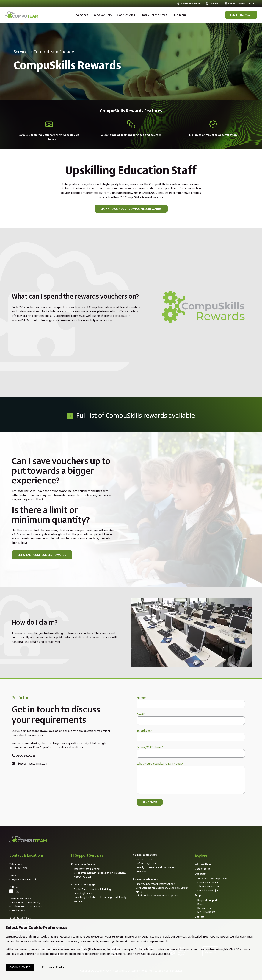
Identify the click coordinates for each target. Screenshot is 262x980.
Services (82, 15)
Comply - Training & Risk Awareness (156, 867)
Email (141, 714)
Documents (204, 908)
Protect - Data (144, 859)
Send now (150, 802)
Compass (213, 4)
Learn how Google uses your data (148, 954)
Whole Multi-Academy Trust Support (157, 896)
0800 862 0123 (24, 756)
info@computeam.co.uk (29, 764)
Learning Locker (189, 4)
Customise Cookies (54, 967)
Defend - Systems (146, 863)
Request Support (207, 900)
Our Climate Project (209, 890)
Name (141, 698)
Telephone (144, 731)
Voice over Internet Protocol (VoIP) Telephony (100, 873)
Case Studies (126, 15)
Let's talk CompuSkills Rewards (42, 555)
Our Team (179, 15)
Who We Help (103, 15)
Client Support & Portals (240, 4)
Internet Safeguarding (87, 869)
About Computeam (208, 886)
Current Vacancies (208, 882)
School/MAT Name (150, 747)
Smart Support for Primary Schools (156, 884)
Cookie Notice (219, 937)
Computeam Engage (54, 52)
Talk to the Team (241, 15)
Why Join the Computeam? (213, 879)
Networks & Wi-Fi (84, 877)
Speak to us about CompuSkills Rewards (131, 209)
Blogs (201, 904)
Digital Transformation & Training (92, 889)
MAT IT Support (206, 912)
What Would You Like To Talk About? (160, 764)
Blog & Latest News (154, 15)
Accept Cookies (20, 967)
